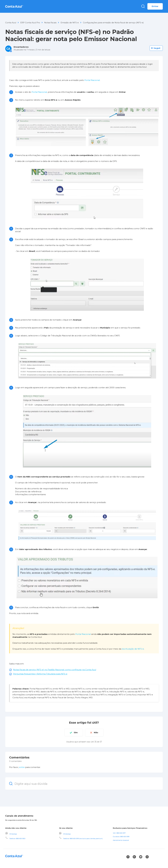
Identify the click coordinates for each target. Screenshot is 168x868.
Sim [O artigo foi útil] (76, 732)
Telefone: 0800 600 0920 (17, 838)
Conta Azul (11, 23)
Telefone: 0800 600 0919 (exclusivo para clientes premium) (83, 838)
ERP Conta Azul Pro (30, 23)
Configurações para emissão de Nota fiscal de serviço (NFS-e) (113, 23)
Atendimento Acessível (121, 840)
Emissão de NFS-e (70, 23)
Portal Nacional (92, 80)
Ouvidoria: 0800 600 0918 (121, 837)
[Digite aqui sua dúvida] (84, 783)
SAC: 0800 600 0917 (119, 833)
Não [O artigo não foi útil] (96, 732)
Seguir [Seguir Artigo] (157, 48)
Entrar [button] (155, 6)
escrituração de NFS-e (133, 649)
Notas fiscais (50, 23)
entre (22, 767)
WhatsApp (13, 834)
